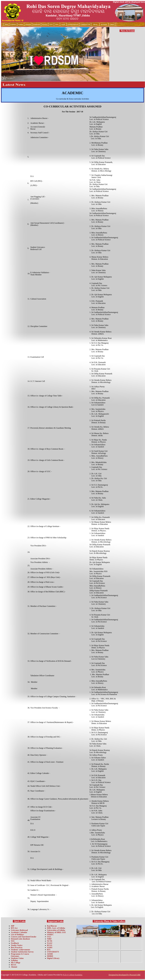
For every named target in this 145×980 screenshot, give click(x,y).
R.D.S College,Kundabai (73, 975)
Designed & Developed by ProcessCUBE (125, 975)
